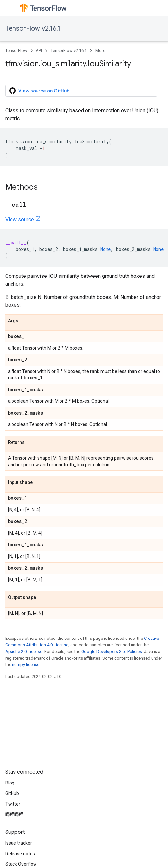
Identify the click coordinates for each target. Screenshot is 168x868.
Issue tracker (19, 843)
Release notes (20, 854)
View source (20, 219)
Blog (10, 783)
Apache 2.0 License (24, 651)
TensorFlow (16, 50)
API (39, 50)
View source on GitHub (39, 91)
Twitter (13, 804)
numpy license (26, 665)
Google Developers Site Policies (112, 651)
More (100, 50)
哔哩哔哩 (14, 814)
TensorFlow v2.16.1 (33, 28)
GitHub (12, 793)
